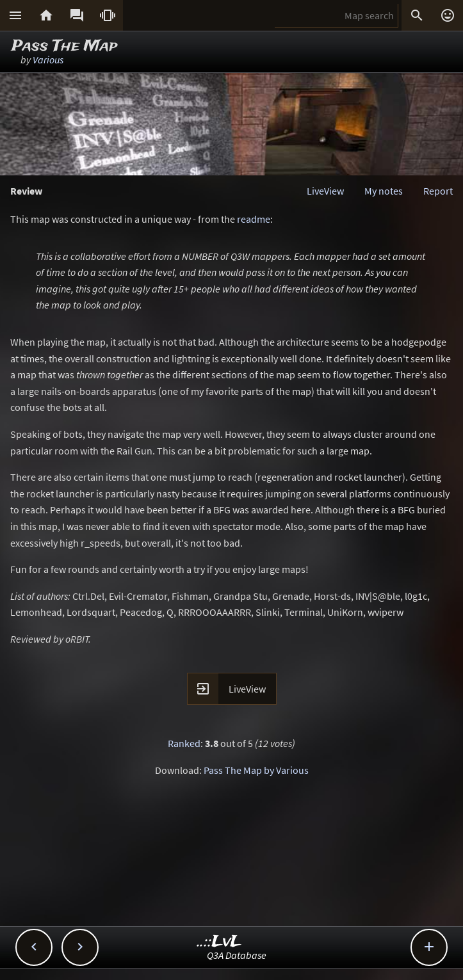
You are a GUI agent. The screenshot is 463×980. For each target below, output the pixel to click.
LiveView (325, 191)
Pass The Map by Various (256, 770)
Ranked (184, 743)
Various (48, 60)
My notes (384, 191)
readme (254, 219)
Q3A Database (237, 955)
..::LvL (219, 942)
